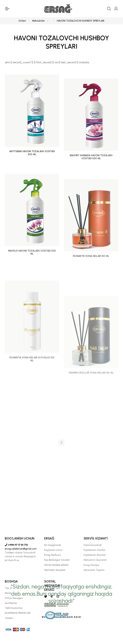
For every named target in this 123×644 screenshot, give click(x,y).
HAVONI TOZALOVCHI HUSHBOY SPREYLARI (81, 21)
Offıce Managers (14, 598)
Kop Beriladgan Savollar (57, 560)
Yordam (9, 618)
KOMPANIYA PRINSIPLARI (18, 613)
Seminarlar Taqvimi (94, 570)
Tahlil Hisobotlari (14, 608)
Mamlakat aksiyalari (55, 570)
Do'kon (22, 21)
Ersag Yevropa (91, 565)
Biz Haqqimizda (53, 545)
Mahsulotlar (38, 21)
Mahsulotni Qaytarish (95, 560)
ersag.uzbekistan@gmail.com (21, 549)
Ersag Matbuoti (53, 555)
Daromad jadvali (93, 545)
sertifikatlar (11, 603)
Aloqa (8, 593)
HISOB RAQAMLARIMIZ (56, 565)
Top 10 (8, 588)
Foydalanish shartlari (94, 550)
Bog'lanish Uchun (53, 550)
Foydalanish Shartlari (95, 555)
